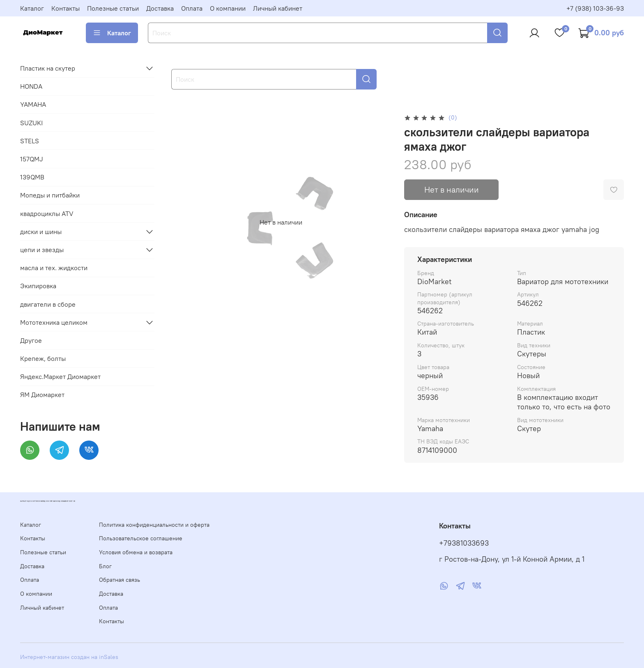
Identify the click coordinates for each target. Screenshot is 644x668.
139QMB (32, 177)
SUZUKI (31, 123)
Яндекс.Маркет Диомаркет (60, 376)
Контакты (66, 8)
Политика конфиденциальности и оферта (154, 525)
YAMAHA (33, 104)
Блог (105, 566)
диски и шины (41, 232)
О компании (228, 8)
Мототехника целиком (54, 322)
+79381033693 (464, 543)
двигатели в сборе (48, 304)
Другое (31, 340)
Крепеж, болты (43, 358)
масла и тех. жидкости (54, 268)
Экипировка (38, 286)
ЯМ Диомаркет (42, 395)
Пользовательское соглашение (141, 538)
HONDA (31, 86)
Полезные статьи (113, 8)
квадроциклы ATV (47, 213)
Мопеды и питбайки (50, 195)
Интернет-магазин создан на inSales (69, 657)
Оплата (192, 8)
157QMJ (32, 159)
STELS (30, 141)
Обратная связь (120, 580)
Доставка (160, 8)
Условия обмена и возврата (136, 552)
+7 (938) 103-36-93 (595, 8)
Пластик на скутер (48, 68)
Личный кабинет (278, 8)
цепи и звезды (42, 250)
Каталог (32, 8)
